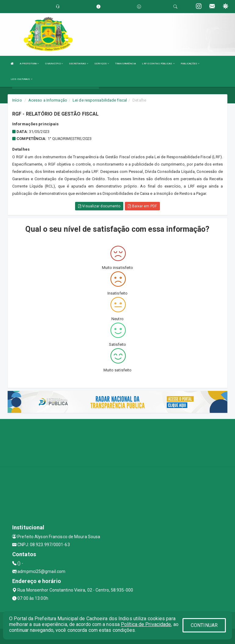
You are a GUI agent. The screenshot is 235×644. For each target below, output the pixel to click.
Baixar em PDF (142, 206)
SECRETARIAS (79, 64)
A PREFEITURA (29, 64)
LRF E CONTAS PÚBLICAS (158, 64)
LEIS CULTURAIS (22, 79)
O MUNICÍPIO (54, 64)
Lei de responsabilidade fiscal (100, 100)
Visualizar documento (99, 206)
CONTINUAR (204, 625)
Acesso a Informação (48, 100)
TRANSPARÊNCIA (125, 64)
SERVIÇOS (102, 64)
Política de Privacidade (146, 624)
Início (17, 100)
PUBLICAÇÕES (190, 64)
